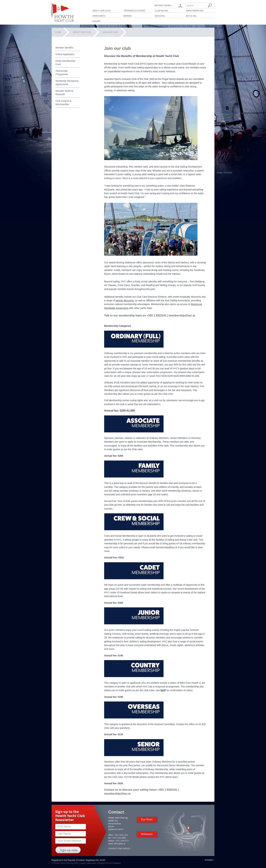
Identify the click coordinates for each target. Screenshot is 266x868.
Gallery (96, 21)
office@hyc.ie (120, 844)
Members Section (163, 5)
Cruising (160, 16)
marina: (111, 841)
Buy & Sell (191, 16)
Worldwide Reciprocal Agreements (67, 83)
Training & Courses (134, 11)
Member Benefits (64, 48)
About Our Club (101, 11)
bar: (110, 838)
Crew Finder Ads (195, 11)
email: (111, 844)
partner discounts (125, 300)
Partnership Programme (62, 73)
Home (58, 32)
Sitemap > (210, 860)
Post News (147, 819)
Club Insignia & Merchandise (63, 103)
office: (111, 835)
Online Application (65, 54)
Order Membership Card (65, 63)
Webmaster (147, 834)
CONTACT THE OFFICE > (120, 849)
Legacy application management (94, 863)
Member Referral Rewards (64, 93)
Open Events (99, 16)
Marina (128, 16)
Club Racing (161, 11)
